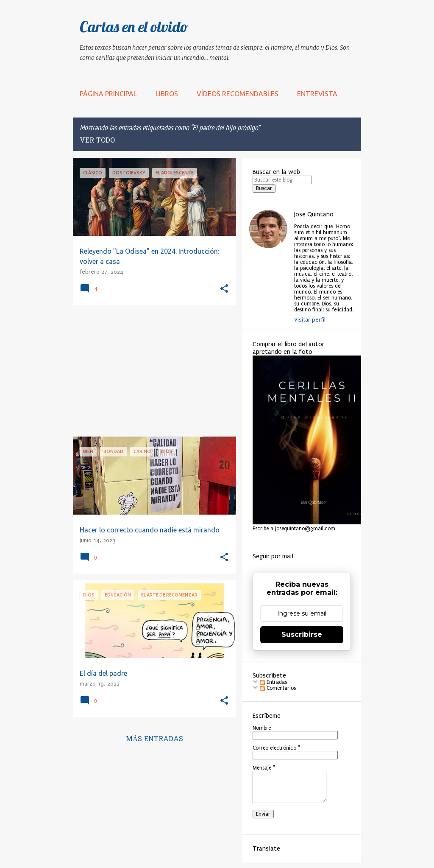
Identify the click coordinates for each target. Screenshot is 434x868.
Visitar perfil (310, 320)
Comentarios (278, 688)
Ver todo (97, 141)
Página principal (108, 94)
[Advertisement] (151, 371)
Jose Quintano (314, 214)
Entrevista (317, 94)
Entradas (273, 682)
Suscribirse (302, 634)
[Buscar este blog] (282, 180)
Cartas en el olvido (134, 27)
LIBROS (167, 94)
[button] (224, 289)
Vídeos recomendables (238, 94)
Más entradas (154, 739)
